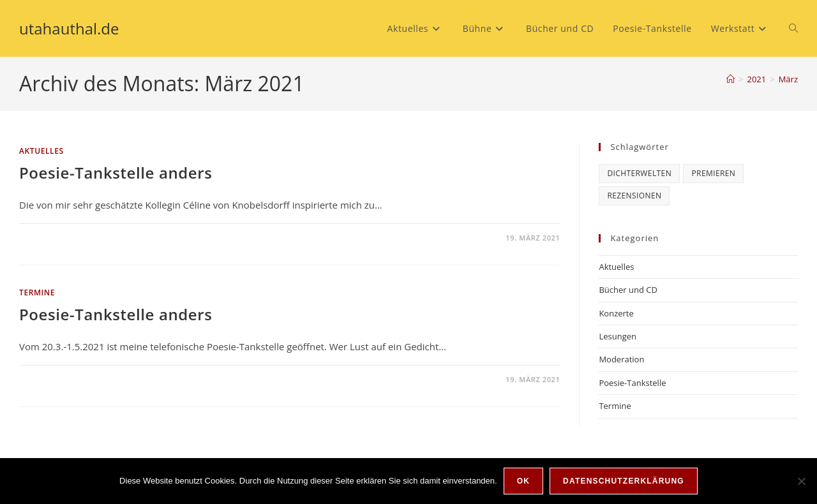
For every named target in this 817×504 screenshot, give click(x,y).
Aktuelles (41, 151)
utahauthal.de (69, 28)
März (788, 79)
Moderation (621, 359)
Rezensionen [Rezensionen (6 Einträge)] (634, 196)
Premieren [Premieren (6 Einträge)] (713, 173)
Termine (37, 293)
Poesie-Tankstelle (632, 383)
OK (523, 481)
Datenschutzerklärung (624, 481)
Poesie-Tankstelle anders (116, 173)
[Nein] (801, 481)
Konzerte (616, 313)
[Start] (731, 79)
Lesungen (618, 336)
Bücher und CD (628, 290)
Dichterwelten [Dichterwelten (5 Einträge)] (639, 173)
